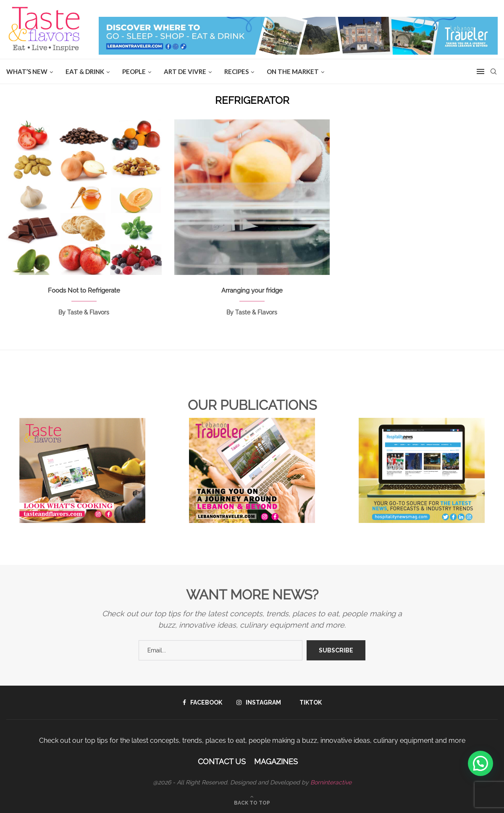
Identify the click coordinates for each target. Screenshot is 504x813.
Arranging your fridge (252, 290)
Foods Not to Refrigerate (84, 290)
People (134, 71)
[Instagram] (259, 702)
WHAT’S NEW (27, 71)
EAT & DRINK (85, 71)
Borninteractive (331, 782)
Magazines (276, 762)
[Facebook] (202, 702)
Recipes (236, 71)
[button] (480, 763)
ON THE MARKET (293, 71)
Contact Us (222, 762)
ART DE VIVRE (185, 71)
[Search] (493, 71)
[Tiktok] (308, 702)
